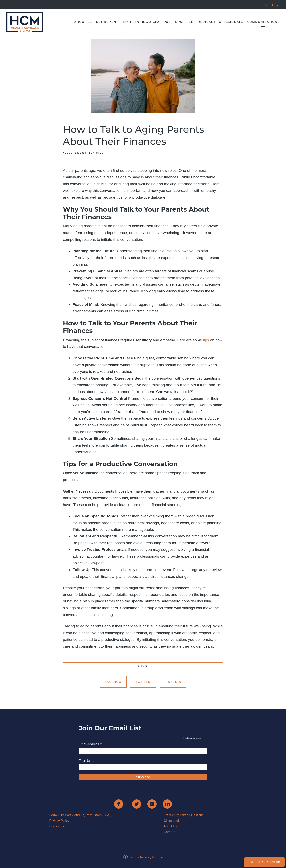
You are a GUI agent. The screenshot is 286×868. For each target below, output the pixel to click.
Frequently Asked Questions (184, 815)
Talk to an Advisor (264, 862)
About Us (83, 22)
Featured (96, 153)
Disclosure (57, 826)
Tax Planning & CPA (141, 22)
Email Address (90, 744)
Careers (170, 832)
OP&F (180, 22)
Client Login (172, 821)
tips (207, 340)
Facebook (114, 682)
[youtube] (152, 804)
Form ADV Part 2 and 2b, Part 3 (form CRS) (80, 815)
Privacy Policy (59, 821)
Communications (263, 22)
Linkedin (173, 682)
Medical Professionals (220, 22)
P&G (167, 22)
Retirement (107, 22)
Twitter (143, 682)
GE (191, 22)
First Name (86, 761)
